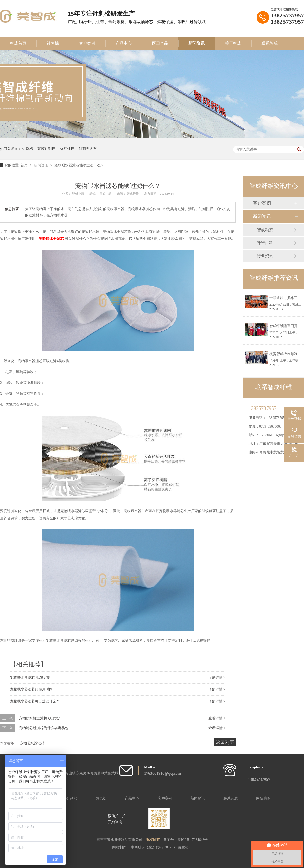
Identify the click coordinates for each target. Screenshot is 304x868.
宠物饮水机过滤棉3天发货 (39, 718)
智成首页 (18, 43)
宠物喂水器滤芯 (52, 239)
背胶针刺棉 (46, 149)
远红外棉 (67, 149)
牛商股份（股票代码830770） (154, 847)
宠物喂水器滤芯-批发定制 (30, 677)
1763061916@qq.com (276, 435)
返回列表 (225, 742)
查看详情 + (217, 718)
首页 (25, 165)
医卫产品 (160, 43)
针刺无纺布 (88, 149)
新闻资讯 (197, 43)
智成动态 (265, 230)
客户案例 (87, 43)
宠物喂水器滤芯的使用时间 (31, 689)
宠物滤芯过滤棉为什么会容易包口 (45, 728)
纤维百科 (265, 243)
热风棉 (101, 798)
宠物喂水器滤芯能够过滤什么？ (79, 165)
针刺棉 (53, 43)
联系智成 (270, 43)
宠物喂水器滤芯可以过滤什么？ (35, 701)
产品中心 (124, 43)
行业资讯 (265, 256)
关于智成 (233, 43)
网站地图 (263, 798)
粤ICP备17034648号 (193, 840)
